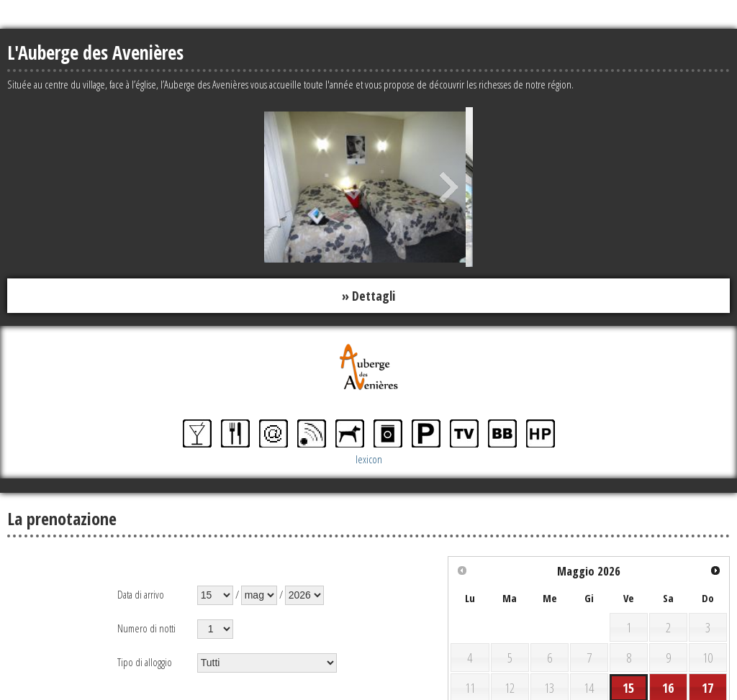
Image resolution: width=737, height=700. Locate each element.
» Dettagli (368, 296)
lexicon (369, 459)
